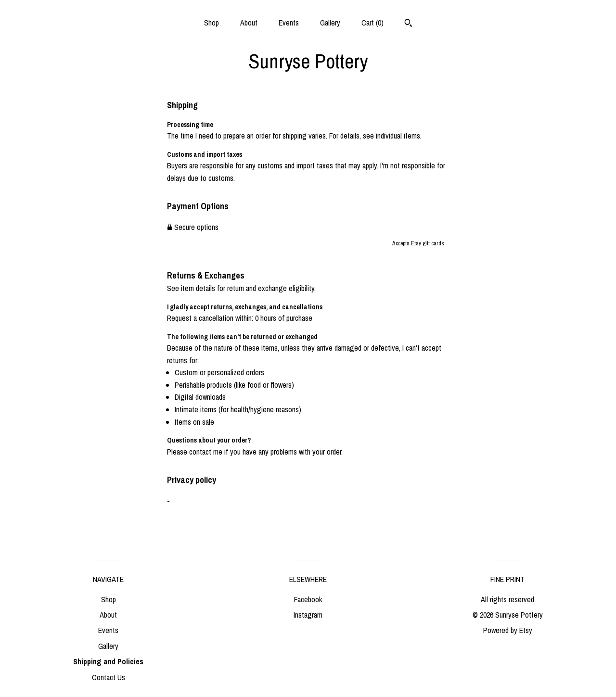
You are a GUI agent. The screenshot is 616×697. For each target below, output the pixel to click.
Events (289, 23)
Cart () (372, 23)
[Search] (408, 24)
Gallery (330, 23)
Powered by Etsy (508, 630)
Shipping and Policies (108, 661)
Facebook (308, 599)
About (249, 23)
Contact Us (109, 677)
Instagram (308, 615)
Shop (212, 23)
